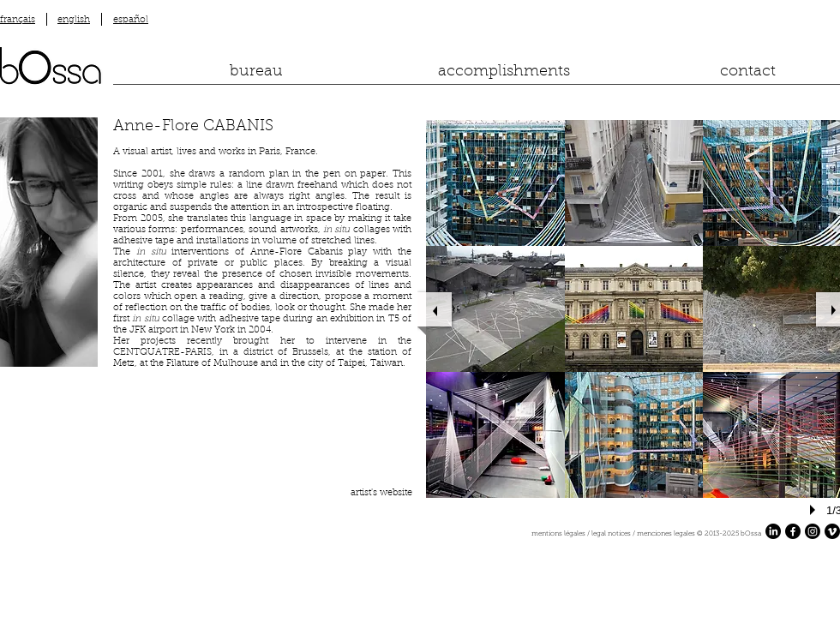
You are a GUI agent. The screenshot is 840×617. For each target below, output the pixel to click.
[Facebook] (793, 531)
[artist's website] (378, 493)
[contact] (747, 72)
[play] (815, 510)
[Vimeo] (832, 531)
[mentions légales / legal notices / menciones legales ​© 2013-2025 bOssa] (450, 534)
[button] (495, 183)
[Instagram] (813, 531)
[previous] (435, 309)
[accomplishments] (504, 72)
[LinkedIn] (773, 531)
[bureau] (256, 72)
